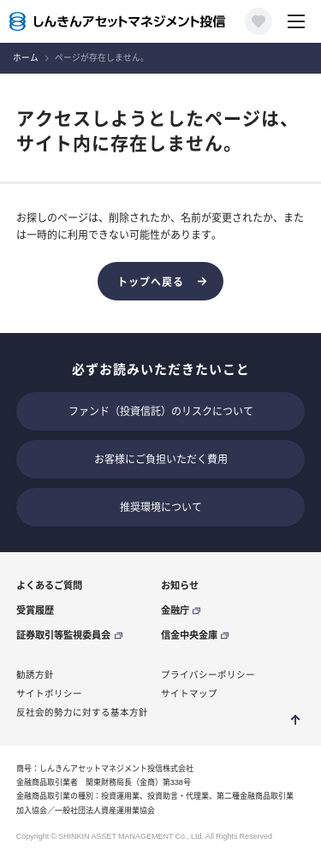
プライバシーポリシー (208, 675)
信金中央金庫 (189, 635)
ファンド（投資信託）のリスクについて (161, 411)
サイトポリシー (49, 693)
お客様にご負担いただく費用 (161, 459)
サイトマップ (189, 693)
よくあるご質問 (49, 585)
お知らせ (180, 585)
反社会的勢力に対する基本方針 (82, 712)
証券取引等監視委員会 (63, 635)
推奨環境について (161, 507)
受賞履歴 (35, 610)
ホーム (26, 58)
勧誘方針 (35, 675)
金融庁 (175, 610)
